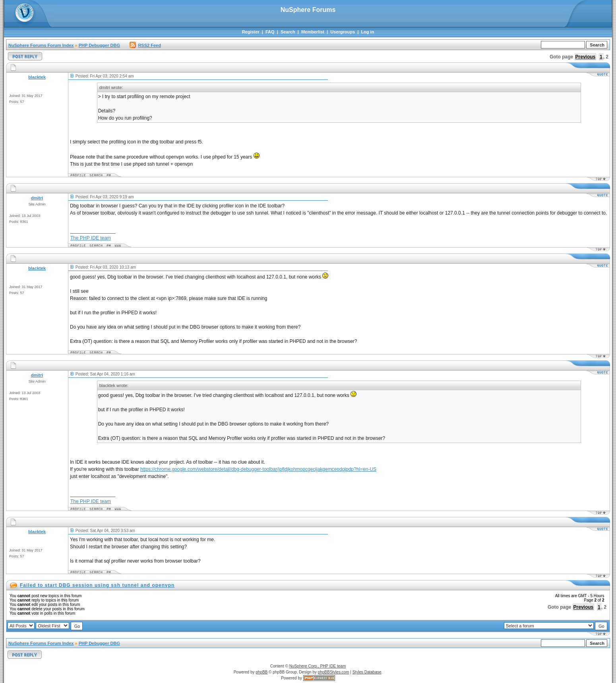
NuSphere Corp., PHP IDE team (318, 666)
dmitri (37, 198)
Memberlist (313, 32)
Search (288, 32)
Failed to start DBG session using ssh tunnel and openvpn (97, 585)
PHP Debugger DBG (99, 45)
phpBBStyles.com (334, 672)
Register (251, 32)
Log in (367, 32)
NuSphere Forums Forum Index (41, 45)
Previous (586, 57)
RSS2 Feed (145, 45)
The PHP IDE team (91, 238)
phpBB (262, 672)
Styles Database (367, 672)
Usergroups (343, 32)
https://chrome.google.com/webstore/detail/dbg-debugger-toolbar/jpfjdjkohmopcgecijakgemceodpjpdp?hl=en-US (258, 469)
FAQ (270, 32)
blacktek (37, 77)
